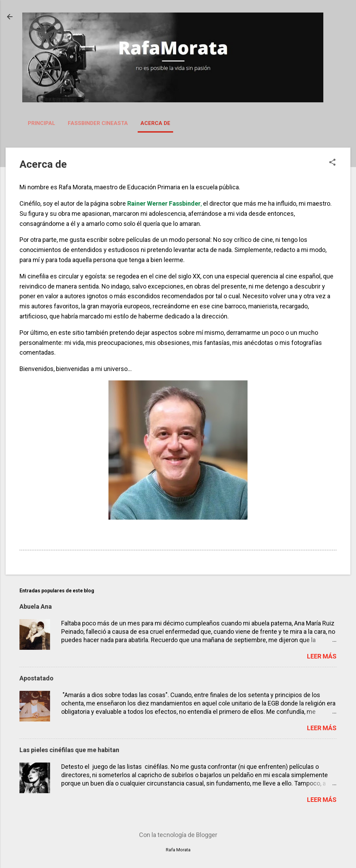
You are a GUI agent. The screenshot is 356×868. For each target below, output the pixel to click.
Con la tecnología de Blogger (178, 835)
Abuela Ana (36, 606)
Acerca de (155, 123)
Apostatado (37, 678)
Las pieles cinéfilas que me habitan (69, 750)
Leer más (322, 656)
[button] (332, 163)
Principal (42, 123)
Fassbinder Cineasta (98, 123)
